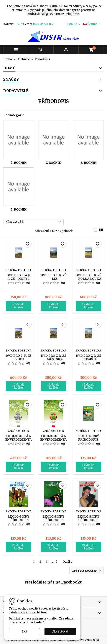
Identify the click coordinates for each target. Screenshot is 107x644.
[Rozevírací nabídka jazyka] (93, 24)
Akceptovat (60, 632)
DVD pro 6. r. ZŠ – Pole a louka (88, 277)
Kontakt (8, 24)
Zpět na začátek (87, 571)
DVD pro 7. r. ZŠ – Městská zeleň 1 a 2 (53, 359)
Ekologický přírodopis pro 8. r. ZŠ (88, 520)
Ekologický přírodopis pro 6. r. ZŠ (88, 440)
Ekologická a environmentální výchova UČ (56, 440)
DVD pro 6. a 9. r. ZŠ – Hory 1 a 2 (18, 279)
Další (68, 562)
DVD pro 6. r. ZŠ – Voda (19, 357)
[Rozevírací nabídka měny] (74, 24)
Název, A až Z (34, 222)
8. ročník (88, 163)
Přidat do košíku (18, 306)
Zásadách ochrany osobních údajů (41, 620)
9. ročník (19, 209)
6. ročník (18, 163)
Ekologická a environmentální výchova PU (21, 440)
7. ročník (53, 163)
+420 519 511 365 (43, 24)
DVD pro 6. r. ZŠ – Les (53, 277)
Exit (25, 632)
